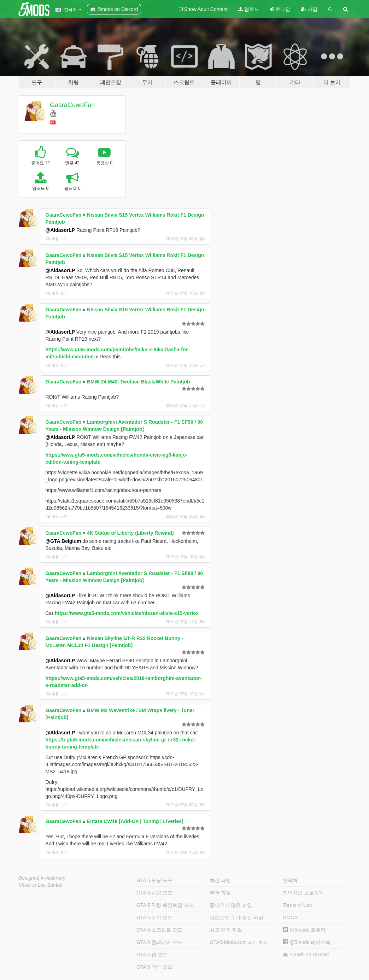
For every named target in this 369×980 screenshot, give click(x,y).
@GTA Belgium (63, 541)
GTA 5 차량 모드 (154, 893)
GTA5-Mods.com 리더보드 (239, 942)
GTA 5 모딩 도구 (154, 880)
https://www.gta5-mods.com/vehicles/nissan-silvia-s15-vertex (127, 613)
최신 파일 (220, 880)
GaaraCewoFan (72, 105)
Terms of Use (297, 905)
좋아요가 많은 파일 (231, 905)
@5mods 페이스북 (307, 942)
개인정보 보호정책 (303, 893)
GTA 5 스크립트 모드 (159, 930)
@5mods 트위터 (304, 930)
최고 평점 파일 (226, 930)
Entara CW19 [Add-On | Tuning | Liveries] (135, 821)
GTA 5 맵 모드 (152, 955)
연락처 (290, 880)
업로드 (249, 9)
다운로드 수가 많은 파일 (236, 917)
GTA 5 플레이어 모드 (159, 942)
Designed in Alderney (42, 878)
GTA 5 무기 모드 (154, 917)
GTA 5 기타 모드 (154, 967)
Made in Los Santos (41, 885)
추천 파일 (220, 893)
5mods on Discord (306, 955)
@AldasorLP (60, 230)
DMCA (290, 917)
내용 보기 (57, 239)
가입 (309, 9)
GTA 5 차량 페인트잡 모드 (165, 905)
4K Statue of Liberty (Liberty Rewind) (130, 533)
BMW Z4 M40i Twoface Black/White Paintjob (138, 382)
